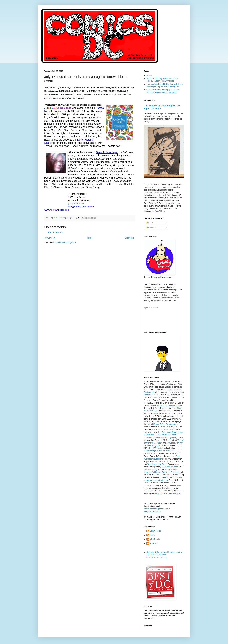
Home (90, 238)
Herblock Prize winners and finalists (161, 93)
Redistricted (176, 493)
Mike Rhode (155, 539)
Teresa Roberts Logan (107, 152)
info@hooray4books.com (81, 207)
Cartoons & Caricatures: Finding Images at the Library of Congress (164, 553)
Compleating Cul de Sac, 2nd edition (160, 451)
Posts (149, 223)
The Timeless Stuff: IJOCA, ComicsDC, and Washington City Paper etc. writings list (165, 85)
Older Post (129, 238)
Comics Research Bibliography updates (163, 90)
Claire (152, 535)
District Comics (161, 493)
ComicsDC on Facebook (157, 558)
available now (167, 430)
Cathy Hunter (155, 531)
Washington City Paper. (157, 464)
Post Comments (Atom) (66, 243)
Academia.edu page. (170, 467)
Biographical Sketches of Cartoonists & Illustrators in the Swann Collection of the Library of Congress (164, 435)
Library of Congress (152, 470)
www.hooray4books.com (57, 210)
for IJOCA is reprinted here (168, 406)
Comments (152, 228)
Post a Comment (55, 232)
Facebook (148, 395)
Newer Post (50, 238)
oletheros (154, 543)
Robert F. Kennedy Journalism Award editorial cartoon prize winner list (162, 80)
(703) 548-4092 (76, 204)
